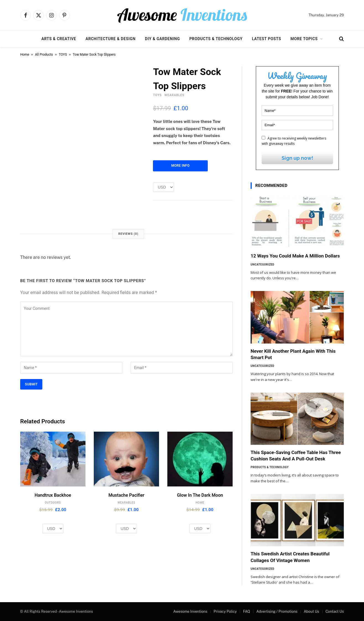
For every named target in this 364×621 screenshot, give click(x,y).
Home (25, 55)
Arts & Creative (59, 39)
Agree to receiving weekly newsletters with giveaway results (294, 141)
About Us (311, 611)
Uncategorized (262, 265)
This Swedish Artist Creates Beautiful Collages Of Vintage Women (290, 557)
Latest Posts (267, 39)
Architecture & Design (110, 39)
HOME (200, 503)
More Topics (304, 39)
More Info (180, 166)
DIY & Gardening (162, 39)
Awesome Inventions (190, 611)
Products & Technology (216, 39)
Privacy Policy (225, 611)
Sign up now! (297, 158)
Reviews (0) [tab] (128, 234)
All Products (44, 55)
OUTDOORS (53, 503)
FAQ (247, 611)
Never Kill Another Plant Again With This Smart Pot (293, 354)
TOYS (63, 55)
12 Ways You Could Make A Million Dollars (295, 256)
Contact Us (335, 611)
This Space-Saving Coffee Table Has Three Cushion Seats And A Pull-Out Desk (296, 456)
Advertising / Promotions (277, 611)
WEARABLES (175, 95)
